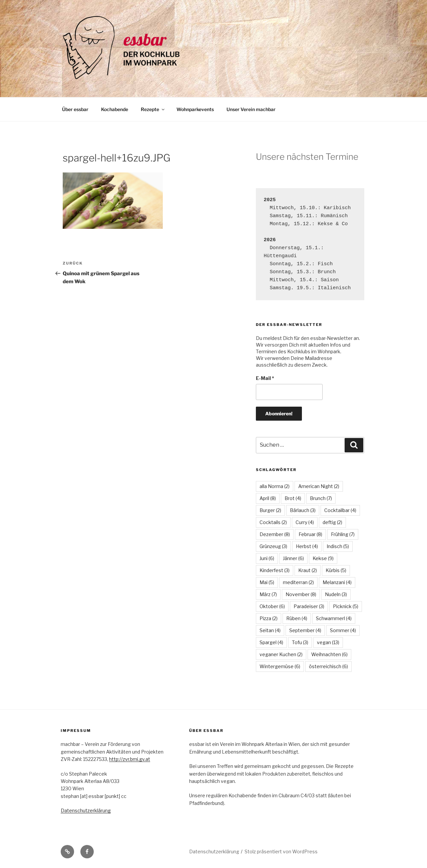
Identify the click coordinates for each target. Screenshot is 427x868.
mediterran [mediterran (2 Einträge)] (298, 582)
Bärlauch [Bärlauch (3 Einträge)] (303, 510)
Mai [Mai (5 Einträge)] (267, 582)
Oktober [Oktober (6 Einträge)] (272, 606)
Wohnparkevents (195, 109)
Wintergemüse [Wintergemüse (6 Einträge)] (280, 666)
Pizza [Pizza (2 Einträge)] (269, 618)
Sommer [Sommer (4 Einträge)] (343, 630)
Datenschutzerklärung (86, 810)
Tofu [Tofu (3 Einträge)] (300, 642)
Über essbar (75, 109)
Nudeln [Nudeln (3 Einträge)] (336, 594)
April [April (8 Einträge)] (268, 498)
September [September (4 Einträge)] (305, 630)
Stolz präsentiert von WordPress (281, 851)
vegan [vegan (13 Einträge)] (328, 642)
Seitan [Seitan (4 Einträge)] (270, 630)
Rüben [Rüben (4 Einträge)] (297, 618)
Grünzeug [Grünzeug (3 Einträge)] (273, 546)
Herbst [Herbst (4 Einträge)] (307, 546)
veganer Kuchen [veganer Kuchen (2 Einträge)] (281, 654)
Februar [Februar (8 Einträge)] (310, 534)
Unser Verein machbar (251, 109)
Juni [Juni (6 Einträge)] (267, 558)
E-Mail (265, 378)
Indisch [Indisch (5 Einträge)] (338, 546)
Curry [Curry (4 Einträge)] (305, 522)
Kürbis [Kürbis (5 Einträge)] (336, 570)
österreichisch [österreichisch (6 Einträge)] (328, 666)
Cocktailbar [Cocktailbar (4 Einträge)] (340, 510)
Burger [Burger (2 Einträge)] (270, 510)
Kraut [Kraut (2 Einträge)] (308, 570)
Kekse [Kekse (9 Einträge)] (323, 558)
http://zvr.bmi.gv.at (130, 759)
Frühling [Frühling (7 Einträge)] (343, 534)
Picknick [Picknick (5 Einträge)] (346, 606)
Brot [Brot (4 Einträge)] (293, 498)
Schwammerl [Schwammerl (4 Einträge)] (334, 618)
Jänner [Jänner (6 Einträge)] (293, 558)
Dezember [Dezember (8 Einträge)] (275, 534)
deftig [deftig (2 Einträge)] (332, 522)
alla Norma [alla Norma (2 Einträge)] (275, 486)
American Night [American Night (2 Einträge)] (319, 486)
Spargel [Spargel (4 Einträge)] (271, 642)
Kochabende (115, 109)
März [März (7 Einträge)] (268, 594)
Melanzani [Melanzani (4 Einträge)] (337, 582)
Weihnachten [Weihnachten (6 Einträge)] (329, 654)
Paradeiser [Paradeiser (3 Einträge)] (309, 606)
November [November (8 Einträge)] (301, 594)
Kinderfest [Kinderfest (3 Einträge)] (275, 570)
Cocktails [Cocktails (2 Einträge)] (273, 522)
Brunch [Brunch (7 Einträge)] (321, 498)
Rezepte (153, 109)
